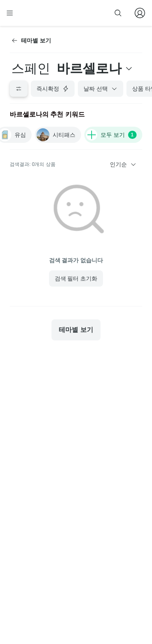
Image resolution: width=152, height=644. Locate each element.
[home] (36, 13)
